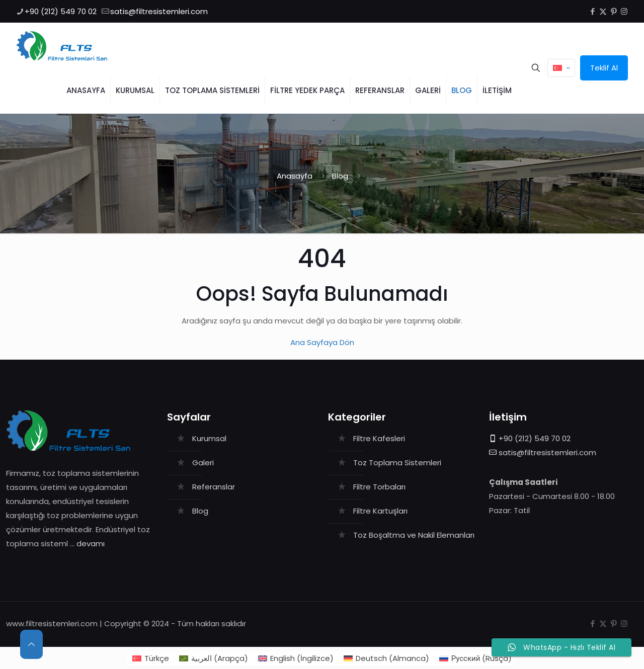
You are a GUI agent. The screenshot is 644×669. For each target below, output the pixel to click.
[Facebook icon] (592, 11)
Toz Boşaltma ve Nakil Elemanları (414, 535)
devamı (91, 543)
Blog (340, 176)
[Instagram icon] (624, 11)
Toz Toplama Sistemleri (397, 463)
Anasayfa (295, 176)
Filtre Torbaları (379, 487)
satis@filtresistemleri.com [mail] (159, 11)
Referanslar (214, 487)
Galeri (203, 463)
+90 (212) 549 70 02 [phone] (61, 11)
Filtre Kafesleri (379, 438)
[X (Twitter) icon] (603, 11)
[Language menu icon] (561, 68)
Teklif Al (604, 68)
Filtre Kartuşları (380, 511)
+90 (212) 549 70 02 (535, 438)
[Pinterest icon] (614, 11)
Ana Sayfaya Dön (322, 342)
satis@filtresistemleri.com (547, 452)
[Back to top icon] (31, 644)
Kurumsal (209, 438)
